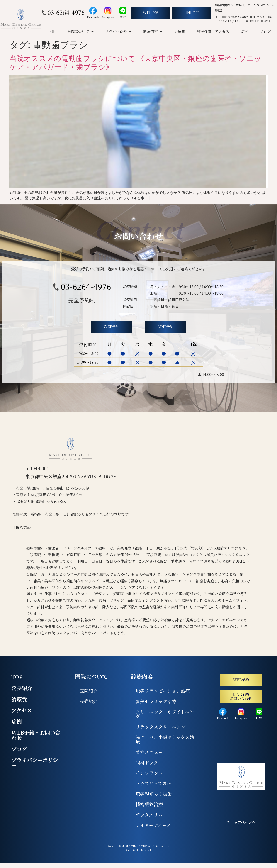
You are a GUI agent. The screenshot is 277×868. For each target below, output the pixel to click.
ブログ (265, 31)
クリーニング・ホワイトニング (165, 714)
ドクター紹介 (118, 32)
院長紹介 (22, 688)
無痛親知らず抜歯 (154, 794)
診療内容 (153, 32)
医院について (80, 32)
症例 (245, 31)
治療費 (180, 31)
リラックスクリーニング (160, 727)
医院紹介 (89, 691)
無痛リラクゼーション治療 (163, 691)
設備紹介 (89, 701)
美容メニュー (149, 752)
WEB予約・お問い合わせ (36, 735)
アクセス (22, 710)
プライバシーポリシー (35, 763)
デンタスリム (149, 815)
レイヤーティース (153, 825)
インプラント (149, 773)
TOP (52, 31)
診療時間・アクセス (213, 31)
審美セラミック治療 (156, 701)
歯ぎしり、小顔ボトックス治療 (165, 739)
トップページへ (241, 822)
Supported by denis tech (138, 850)
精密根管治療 (149, 804)
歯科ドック (147, 762)
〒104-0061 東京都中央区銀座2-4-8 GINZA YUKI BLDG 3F (245, 17)
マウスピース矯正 (153, 783)
